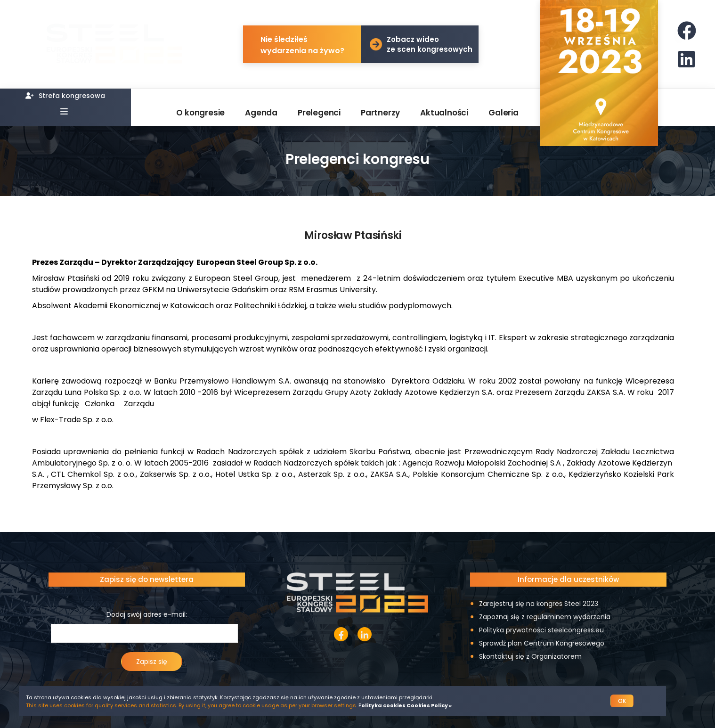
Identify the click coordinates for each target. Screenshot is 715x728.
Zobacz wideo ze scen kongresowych (430, 44)
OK (622, 701)
